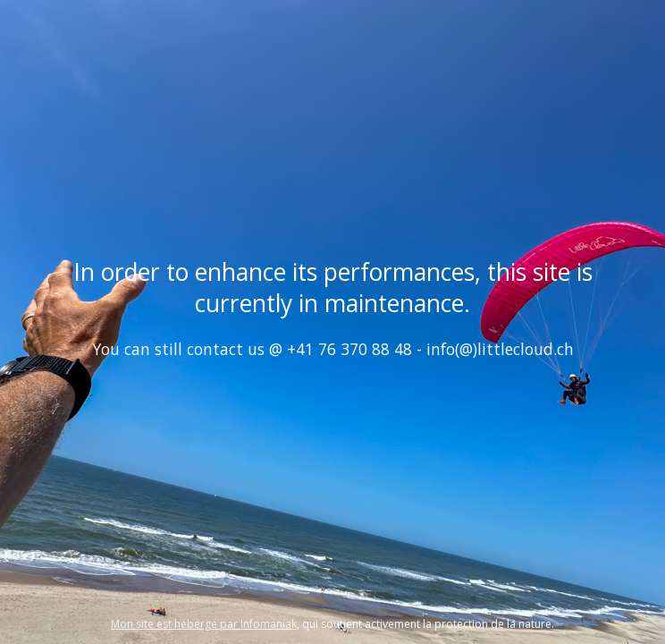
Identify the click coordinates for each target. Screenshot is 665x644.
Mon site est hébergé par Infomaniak (204, 624)
